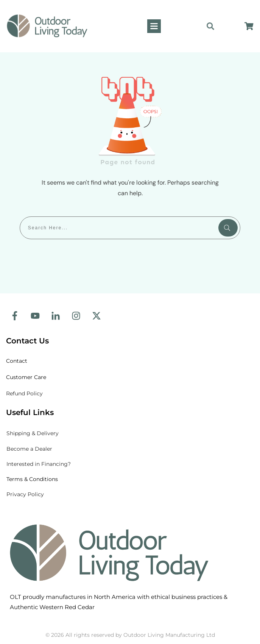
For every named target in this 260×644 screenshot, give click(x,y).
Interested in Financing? (39, 464)
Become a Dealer (29, 449)
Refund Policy (24, 393)
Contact (17, 361)
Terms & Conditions (32, 479)
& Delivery (33, 433)
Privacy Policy (25, 494)
